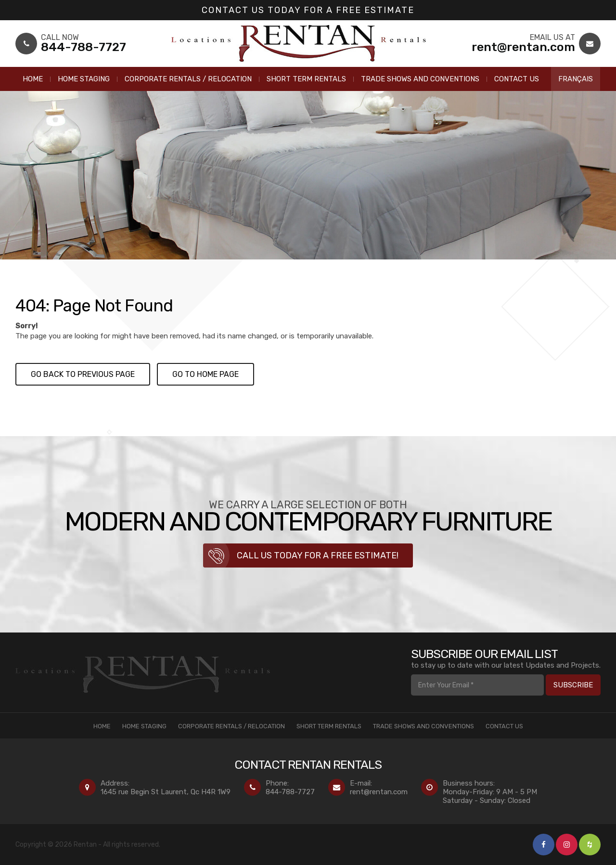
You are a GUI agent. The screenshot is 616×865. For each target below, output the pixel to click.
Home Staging (84, 79)
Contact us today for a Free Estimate (308, 10)
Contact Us (517, 79)
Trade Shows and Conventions (420, 79)
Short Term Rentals (306, 79)
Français (576, 79)
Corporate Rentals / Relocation (188, 79)
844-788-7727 (290, 792)
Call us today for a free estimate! (318, 555)
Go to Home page (205, 374)
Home (33, 79)
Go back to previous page (83, 374)
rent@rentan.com (379, 792)
